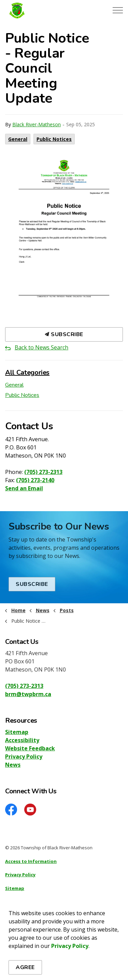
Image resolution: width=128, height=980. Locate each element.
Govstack (38, 928)
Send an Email (24, 488)
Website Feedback (30, 748)
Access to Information (31, 861)
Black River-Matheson (37, 124)
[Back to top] (64, 960)
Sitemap (17, 732)
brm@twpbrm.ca (28, 694)
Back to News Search (41, 347)
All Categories (27, 372)
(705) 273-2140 (35, 480)
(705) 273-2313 (43, 472)
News (13, 765)
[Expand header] (118, 10)
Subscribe (64, 334)
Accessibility (22, 740)
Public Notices (54, 139)
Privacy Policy (24, 756)
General (18, 139)
